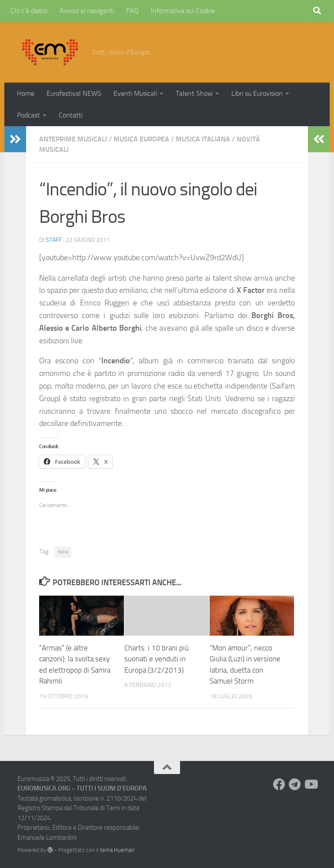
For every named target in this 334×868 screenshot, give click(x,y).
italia (63, 552)
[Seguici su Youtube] (311, 784)
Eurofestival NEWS (74, 93)
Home (26, 93)
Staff (54, 240)
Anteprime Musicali (73, 139)
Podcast (28, 115)
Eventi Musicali (135, 93)
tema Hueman (117, 850)
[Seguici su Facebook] (279, 784)
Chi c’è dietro (29, 11)
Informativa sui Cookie (183, 11)
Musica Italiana (203, 139)
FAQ (132, 11)
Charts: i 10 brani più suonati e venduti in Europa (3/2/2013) (157, 659)
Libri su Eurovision (257, 93)
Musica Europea (141, 139)
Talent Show (194, 93)
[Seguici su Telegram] (295, 784)
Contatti (71, 115)
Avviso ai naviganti (87, 11)
